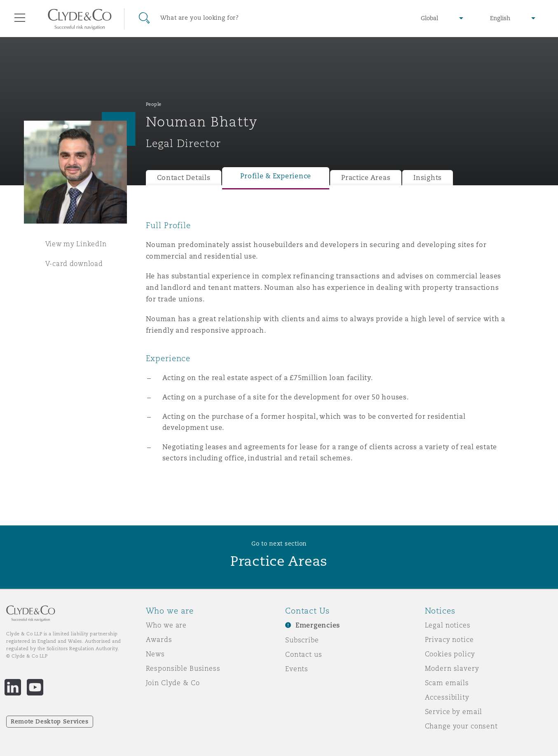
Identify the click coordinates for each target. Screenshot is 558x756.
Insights (428, 178)
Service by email (454, 712)
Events (297, 669)
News (155, 654)
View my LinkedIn (76, 244)
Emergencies (318, 625)
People (154, 104)
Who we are (166, 625)
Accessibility (447, 697)
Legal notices (448, 625)
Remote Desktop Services (50, 721)
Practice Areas (366, 178)
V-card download (74, 264)
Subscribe (302, 640)
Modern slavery (452, 668)
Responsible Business (183, 668)
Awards (159, 639)
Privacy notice (449, 639)
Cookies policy (450, 654)
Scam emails (447, 683)
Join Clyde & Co (173, 683)
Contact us (304, 654)
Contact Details (184, 178)
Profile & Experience (276, 176)
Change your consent (461, 726)
